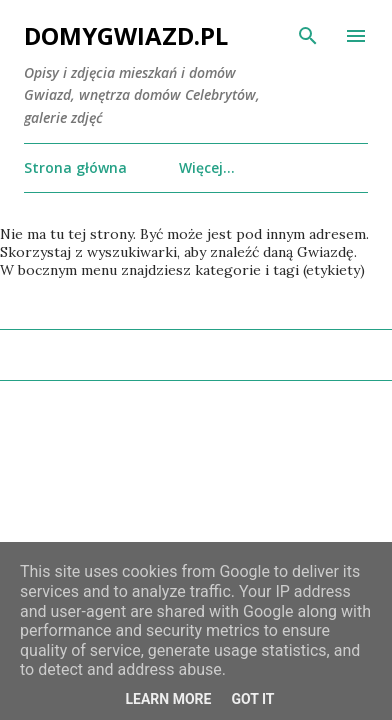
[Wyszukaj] (308, 36)
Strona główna (75, 167)
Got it (252, 699)
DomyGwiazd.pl (126, 35)
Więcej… (207, 167)
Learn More (168, 699)
